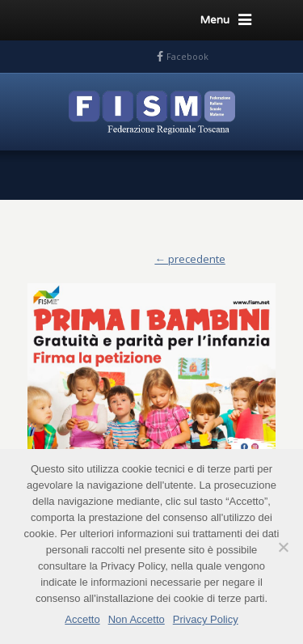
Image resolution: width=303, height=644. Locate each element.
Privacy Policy (206, 619)
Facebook (187, 56)
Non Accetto (137, 619)
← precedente (189, 259)
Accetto (82, 619)
